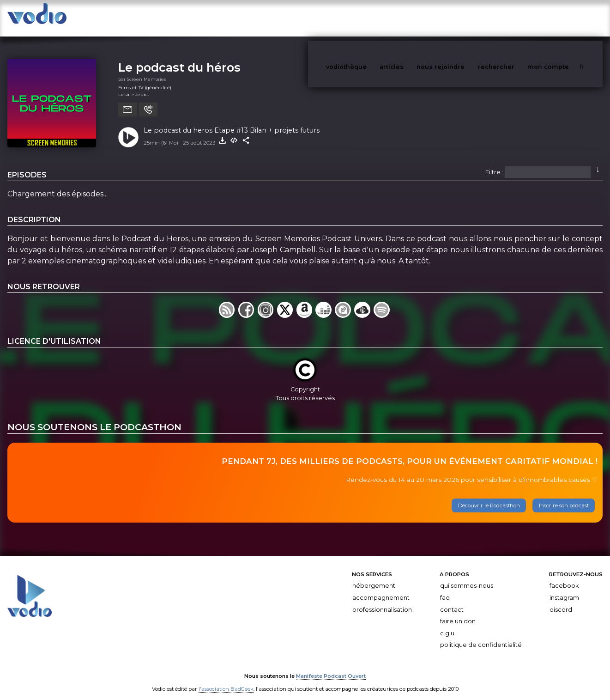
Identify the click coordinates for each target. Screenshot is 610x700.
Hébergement (374, 576)
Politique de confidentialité (481, 636)
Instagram (564, 588)
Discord (561, 600)
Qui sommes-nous (467, 576)
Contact (452, 600)
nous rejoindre (459, 18)
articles (412, 18)
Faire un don (458, 612)
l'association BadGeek (226, 680)
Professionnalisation (382, 600)
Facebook (564, 576)
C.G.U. (448, 624)
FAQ (445, 588)
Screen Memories (146, 70)
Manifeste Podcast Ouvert (331, 667)
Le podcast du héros (179, 58)
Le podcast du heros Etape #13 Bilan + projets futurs (232, 121)
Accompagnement (381, 588)
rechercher (513, 18)
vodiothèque (368, 18)
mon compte (563, 18)
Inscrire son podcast (564, 496)
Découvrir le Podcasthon (489, 496)
